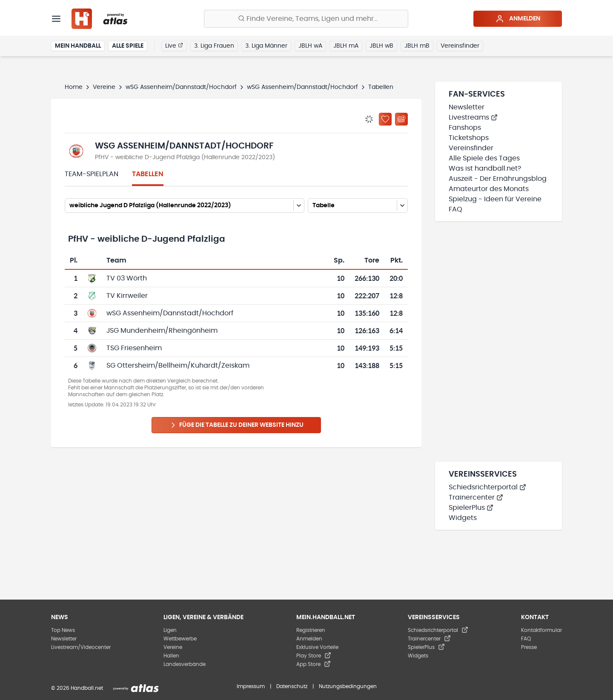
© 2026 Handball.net (77, 688)
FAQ (455, 209)
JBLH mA (346, 46)
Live (174, 46)
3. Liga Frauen (214, 46)
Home (74, 87)
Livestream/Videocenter (81, 647)
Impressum (251, 686)
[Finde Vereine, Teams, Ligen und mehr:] (306, 19)
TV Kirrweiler (127, 296)
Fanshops (465, 128)
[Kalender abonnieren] (401, 119)
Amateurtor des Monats (489, 189)
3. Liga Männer (266, 46)
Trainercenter (476, 497)
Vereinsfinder (460, 46)
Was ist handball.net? (485, 169)
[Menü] (56, 19)
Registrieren (311, 630)
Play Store (314, 656)
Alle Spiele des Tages (484, 158)
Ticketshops (469, 138)
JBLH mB (417, 46)
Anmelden (518, 19)
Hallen (171, 656)
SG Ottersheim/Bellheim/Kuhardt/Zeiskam (178, 366)
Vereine (104, 87)
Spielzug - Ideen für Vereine (495, 199)
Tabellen (148, 174)
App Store (314, 664)
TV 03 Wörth (127, 278)
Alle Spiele (128, 46)
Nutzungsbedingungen (348, 686)
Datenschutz (292, 686)
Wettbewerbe (180, 639)
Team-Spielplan (92, 174)
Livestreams (473, 117)
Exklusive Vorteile (317, 647)
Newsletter (467, 107)
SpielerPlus (471, 508)
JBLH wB (381, 46)
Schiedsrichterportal (487, 487)
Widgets (463, 518)
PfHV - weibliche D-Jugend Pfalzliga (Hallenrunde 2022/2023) (185, 157)
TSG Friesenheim (134, 348)
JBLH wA (310, 46)
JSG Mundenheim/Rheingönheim (162, 331)
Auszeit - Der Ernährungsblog (498, 179)
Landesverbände (185, 664)
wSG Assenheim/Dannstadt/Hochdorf (181, 87)
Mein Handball (78, 46)
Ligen (170, 630)
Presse (529, 647)
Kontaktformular (541, 630)
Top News (63, 630)
